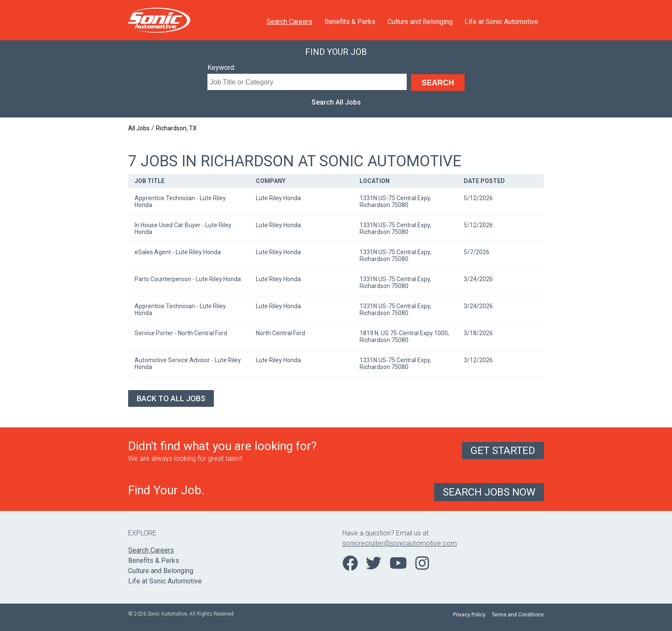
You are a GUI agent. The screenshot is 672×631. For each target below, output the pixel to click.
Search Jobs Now (489, 492)
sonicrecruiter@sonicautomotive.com (400, 543)
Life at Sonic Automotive (501, 22)
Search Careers (289, 22)
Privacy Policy (469, 615)
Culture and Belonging (420, 22)
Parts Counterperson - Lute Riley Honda (188, 279)
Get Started (503, 451)
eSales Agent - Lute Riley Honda (178, 252)
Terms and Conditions (518, 615)
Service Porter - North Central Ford (181, 333)
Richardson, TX (176, 128)
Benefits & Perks (350, 22)
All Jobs (139, 128)
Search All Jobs (336, 102)
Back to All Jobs (171, 398)
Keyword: (221, 68)
